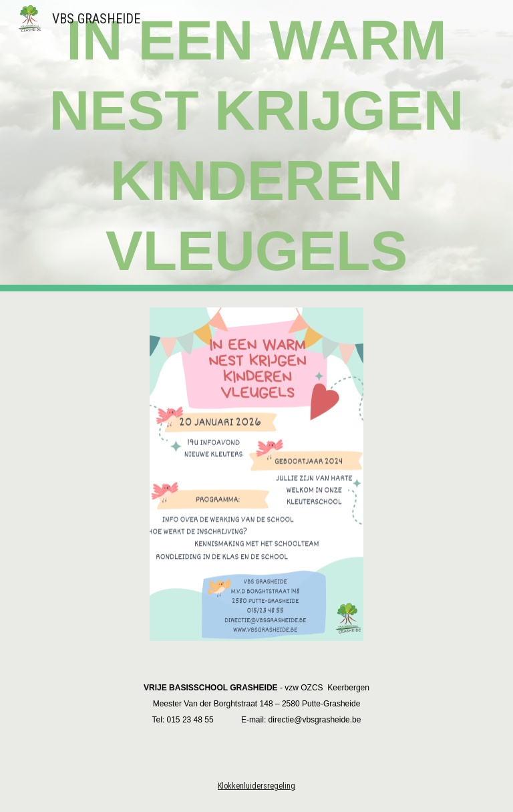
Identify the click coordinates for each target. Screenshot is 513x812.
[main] (256, 146)
